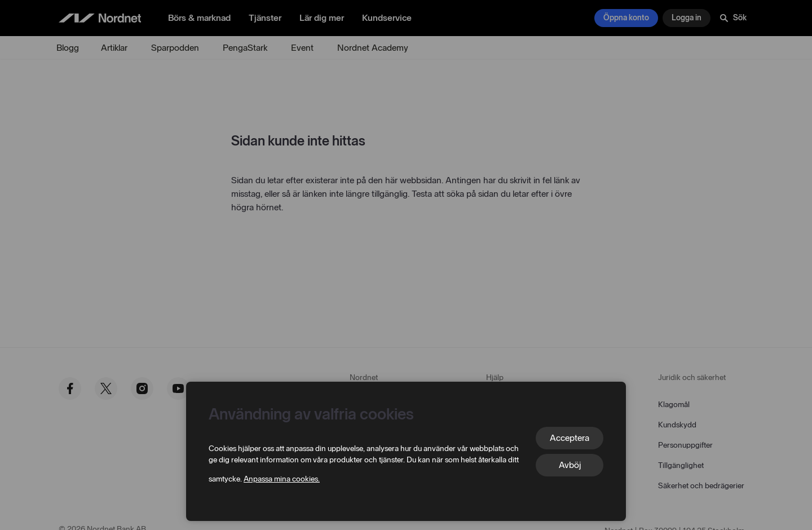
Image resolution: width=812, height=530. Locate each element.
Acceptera (570, 438)
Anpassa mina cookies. (282, 479)
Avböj (570, 465)
